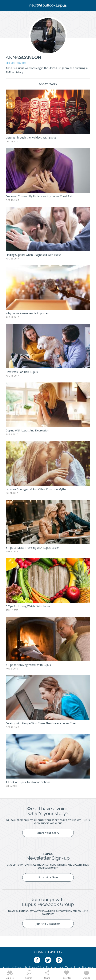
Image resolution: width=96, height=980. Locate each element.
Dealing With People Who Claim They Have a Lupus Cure (41, 723)
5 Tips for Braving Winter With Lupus (28, 665)
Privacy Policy (37, 967)
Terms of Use (73, 967)
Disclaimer (88, 967)
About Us (8, 967)
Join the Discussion (48, 924)
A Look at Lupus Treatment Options (28, 782)
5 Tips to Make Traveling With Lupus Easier (32, 548)
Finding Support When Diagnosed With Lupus (34, 255)
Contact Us (21, 967)
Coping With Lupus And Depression (27, 430)
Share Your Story (48, 833)
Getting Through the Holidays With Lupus (31, 137)
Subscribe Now (48, 877)
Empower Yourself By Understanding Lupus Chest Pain (39, 196)
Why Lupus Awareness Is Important (28, 313)
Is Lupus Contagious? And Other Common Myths (36, 489)
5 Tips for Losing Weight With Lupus (28, 606)
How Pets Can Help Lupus (22, 372)
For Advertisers (55, 967)
